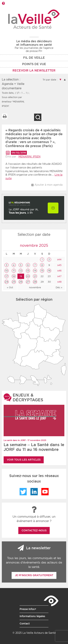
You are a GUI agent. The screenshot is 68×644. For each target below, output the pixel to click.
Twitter (23, 492)
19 (21, 276)
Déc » (59, 287)
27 (28, 282)
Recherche (38, 117)
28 (35, 282)
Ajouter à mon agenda (49, 185)
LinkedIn (34, 492)
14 (35, 271)
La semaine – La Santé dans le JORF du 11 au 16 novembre (34, 447)
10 (7, 271)
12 (21, 271)
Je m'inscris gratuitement (34, 575)
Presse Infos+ (28, 609)
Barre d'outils (3, 3)
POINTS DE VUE (34, 64)
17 (7, 276)
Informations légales (32, 616)
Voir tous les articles (24, 460)
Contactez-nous (34, 530)
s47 (59, 276)
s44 (59, 259)
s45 (59, 265)
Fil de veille (34, 58)
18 (14, 276)
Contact (25, 624)
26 (21, 282)
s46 (59, 271)
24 (7, 282)
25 (14, 282)
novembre (35, 287)
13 (28, 271)
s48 (59, 282)
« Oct (10, 287)
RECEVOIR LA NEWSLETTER (34, 71)
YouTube (45, 492)
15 (42, 271)
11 (14, 271)
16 (49, 271)
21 (35, 276)
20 (28, 276)
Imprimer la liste (5, 116)
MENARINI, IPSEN (29, 157)
